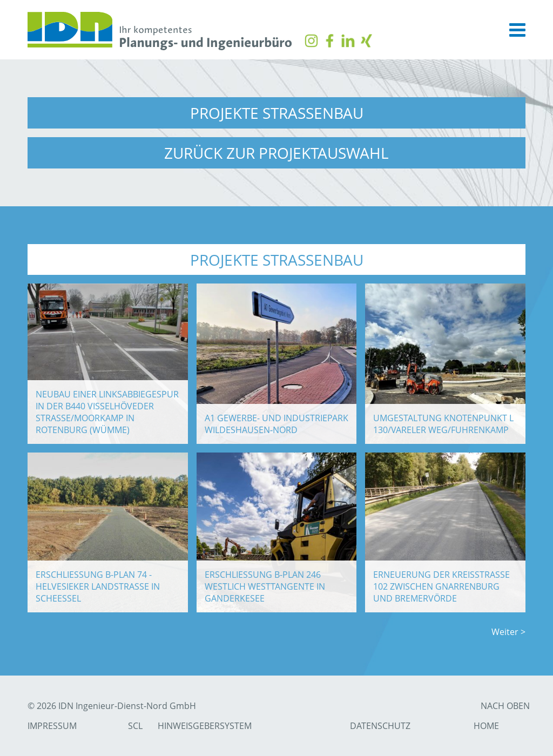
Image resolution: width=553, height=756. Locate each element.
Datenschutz (380, 726)
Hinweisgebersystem (205, 726)
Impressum (52, 726)
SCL (135, 726)
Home (486, 726)
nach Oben (505, 706)
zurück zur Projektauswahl (276, 153)
